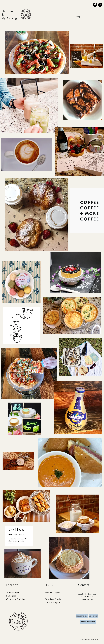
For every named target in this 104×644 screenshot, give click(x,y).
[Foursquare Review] (88, 622)
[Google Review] (82, 616)
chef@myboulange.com (87, 594)
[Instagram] (100, 5)
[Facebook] (95, 5)
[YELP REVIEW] (94, 616)
